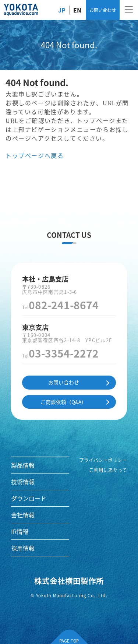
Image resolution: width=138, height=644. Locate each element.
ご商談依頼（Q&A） (63, 402)
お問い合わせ (103, 10)
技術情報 (23, 482)
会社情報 (23, 515)
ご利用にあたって (108, 470)
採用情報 (23, 548)
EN (77, 10)
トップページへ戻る (35, 155)
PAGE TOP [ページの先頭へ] (69, 641)
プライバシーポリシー (103, 460)
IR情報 (20, 531)
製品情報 (23, 465)
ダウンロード (29, 498)
